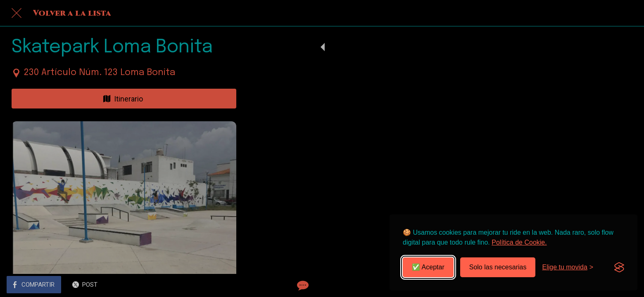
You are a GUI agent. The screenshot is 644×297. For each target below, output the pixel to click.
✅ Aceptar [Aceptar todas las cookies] (428, 267)
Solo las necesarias (498, 267)
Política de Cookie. (519, 242)
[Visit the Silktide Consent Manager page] (619, 267)
